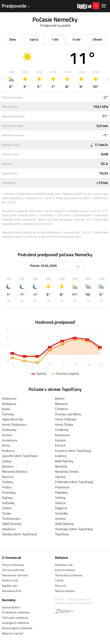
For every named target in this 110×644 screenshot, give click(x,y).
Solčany (60, 498)
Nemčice (8, 466)
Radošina (61, 492)
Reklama (61, 558)
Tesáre (7, 513)
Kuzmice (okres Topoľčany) (73, 451)
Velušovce (9, 529)
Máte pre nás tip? (13, 633)
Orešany (8, 482)
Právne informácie (13, 565)
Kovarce (60, 440)
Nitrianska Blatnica (15, 471)
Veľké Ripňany (64, 524)
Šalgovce (61, 508)
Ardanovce (9, 398)
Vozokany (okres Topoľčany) (74, 529)
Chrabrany (62, 430)
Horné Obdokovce (14, 425)
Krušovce (8, 451)
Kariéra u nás (10, 580)
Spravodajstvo (11, 607)
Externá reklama (65, 570)
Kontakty (9, 600)
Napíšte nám (10, 586)
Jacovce (7, 435)
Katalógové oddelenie (16, 623)
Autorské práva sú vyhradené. (73, 603)
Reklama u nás (64, 565)
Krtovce (60, 445)
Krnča (6, 445)
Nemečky (61, 466)
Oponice (60, 477)
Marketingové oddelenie (17, 628)
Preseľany (9, 492)
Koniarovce (10, 440)
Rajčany (7, 498)
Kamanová (62, 435)
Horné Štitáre (64, 425)
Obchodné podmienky (69, 575)
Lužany (7, 461)
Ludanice (61, 456)
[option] (11, 79)
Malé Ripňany (64, 461)
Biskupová (9, 404)
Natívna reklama (65, 591)
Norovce (8, 477)
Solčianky (8, 503)
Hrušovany (9, 430)
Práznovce (62, 487)
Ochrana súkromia (13, 570)
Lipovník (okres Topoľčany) (20, 456)
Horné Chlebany (66, 419)
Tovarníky (61, 513)
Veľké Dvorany (12, 524)
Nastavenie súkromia (15, 575)
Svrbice (7, 508)
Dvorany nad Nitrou (68, 414)
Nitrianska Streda (67, 471)
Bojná (6, 409)
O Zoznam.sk (12, 558)
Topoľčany (62, 534)
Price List (61, 586)
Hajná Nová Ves (13, 419)
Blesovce (61, 404)
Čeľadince (61, 409)
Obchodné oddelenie (15, 618)
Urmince (60, 519)
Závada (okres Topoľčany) (19, 534)
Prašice (7, 487)
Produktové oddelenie (16, 612)
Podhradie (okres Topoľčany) (74, 482)
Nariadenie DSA (12, 591)
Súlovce (60, 503)
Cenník (59, 580)
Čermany (8, 414)
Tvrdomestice (11, 519)
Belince (60, 398)
